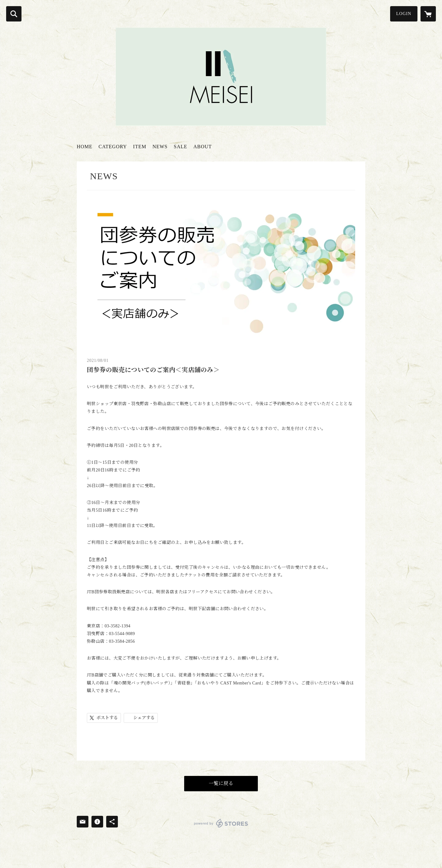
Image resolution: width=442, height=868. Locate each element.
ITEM (140, 147)
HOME (85, 147)
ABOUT (203, 147)
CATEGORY (113, 147)
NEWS (160, 147)
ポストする (107, 718)
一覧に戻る (221, 783)
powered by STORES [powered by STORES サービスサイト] (221, 823)
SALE (180, 147)
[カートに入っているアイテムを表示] (428, 14)
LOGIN (404, 14)
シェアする (144, 718)
